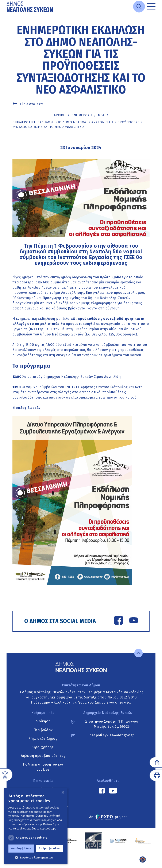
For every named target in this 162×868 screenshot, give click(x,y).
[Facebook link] (119, 621)
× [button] (63, 793)
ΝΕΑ (101, 115)
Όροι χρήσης (43, 747)
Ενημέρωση (82, 115)
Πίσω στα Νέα (32, 104)
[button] (36, 857)
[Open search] (139, 7)
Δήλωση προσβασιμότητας (43, 756)
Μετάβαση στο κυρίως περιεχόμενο (7, 13)
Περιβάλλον (43, 730)
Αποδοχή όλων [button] (21, 848)
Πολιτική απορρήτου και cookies (43, 767)
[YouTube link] (134, 621)
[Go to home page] (30, 7)
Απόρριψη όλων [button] (50, 848)
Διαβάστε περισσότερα (42, 829)
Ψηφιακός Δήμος (43, 739)
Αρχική (60, 115)
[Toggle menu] (151, 7)
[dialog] (36, 826)
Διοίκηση (43, 721)
